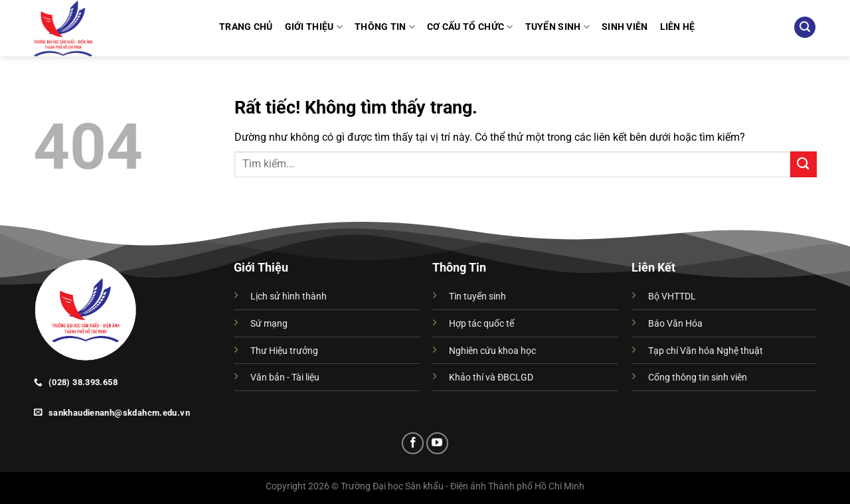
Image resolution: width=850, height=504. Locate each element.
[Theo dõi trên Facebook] (413, 443)
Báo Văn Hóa (675, 324)
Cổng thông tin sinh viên (698, 378)
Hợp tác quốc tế (481, 324)
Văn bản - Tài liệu (285, 378)
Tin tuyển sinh (477, 296)
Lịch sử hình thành (289, 296)
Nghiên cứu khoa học (492, 351)
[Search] (805, 28)
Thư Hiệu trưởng (284, 351)
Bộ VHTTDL (672, 296)
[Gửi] (804, 164)
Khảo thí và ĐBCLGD (491, 378)
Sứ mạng (269, 324)
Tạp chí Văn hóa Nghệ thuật (706, 351)
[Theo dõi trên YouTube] (437, 443)
